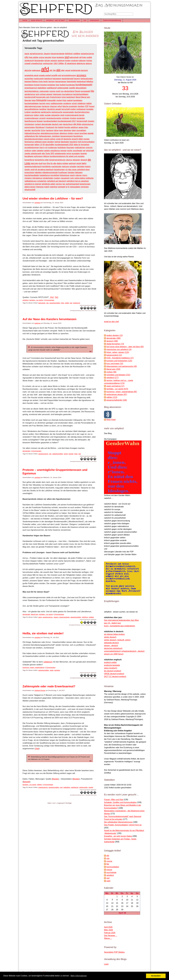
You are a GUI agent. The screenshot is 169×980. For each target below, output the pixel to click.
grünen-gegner (46, 94)
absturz (89, 63)
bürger (47, 61)
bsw (58, 85)
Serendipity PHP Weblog (114, 952)
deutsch (84, 160)
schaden (73, 166)
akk (58, 70)
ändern (71, 133)
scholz (74, 103)
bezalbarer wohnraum (34, 156)
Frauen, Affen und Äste (114, 800)
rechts (70, 151)
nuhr (72, 178)
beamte (84, 153)
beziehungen (60, 170)
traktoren (82, 61)
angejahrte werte (32, 75)
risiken (36, 115)
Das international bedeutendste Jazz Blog (121, 620)
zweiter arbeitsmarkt (33, 153)
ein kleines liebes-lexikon (114, 634)
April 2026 (108, 927)
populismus (55, 151)
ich (46, 148)
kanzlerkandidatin (32, 175)
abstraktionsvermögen (50, 133)
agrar (27, 54)
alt (36, 170)
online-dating (80, 178)
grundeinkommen (32, 148)
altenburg (64, 133)
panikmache (46, 112)
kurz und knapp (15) (115, 364)
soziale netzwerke (52, 115)
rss (85, 20)
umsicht (42, 118)
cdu (26, 57)
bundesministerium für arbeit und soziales (67, 156)
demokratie (46, 124)
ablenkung (81, 63)
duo (45, 163)
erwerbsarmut (31, 88)
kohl (80, 142)
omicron (89, 148)
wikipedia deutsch (111, 643)
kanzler (48, 57)
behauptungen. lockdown (50, 136)
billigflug (90, 82)
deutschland (69, 91)
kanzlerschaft (30, 97)
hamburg (50, 130)
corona (52, 91)
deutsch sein (57, 124)
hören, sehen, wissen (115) (118, 352)
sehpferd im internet (33, 184)
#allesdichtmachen (32, 133)
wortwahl (62, 187)
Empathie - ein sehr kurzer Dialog (118, 836)
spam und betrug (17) (115, 386)
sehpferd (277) (113, 378)
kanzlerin (74, 142)
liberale (28, 100)
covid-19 (59, 139)
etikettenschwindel (50, 172)
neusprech (65, 178)
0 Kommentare (49, 300)
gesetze (54, 61)
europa (86, 139)
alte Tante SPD (48, 153)
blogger (40, 121)
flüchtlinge (40, 127)
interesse (40, 187)
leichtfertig (46, 166)
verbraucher (48, 63)
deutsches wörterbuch (113, 648)
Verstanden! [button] (156, 976)
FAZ (52, 297)
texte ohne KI (37, 20)
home (25, 20)
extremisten (30, 127)
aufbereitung (30, 136)
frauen (92, 106)
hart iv (42, 148)
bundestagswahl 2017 (67, 121)
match (47, 187)
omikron (28, 151)
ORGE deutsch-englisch (114, 674)
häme (56, 130)
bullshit (63, 85)
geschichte (36, 130)
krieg (64, 97)
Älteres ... (108, 938)
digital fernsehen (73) (115, 344)
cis (67, 170)
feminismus (29, 142)
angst (77, 133)
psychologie (111, 872)
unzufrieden (78, 151)
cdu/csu (69, 160)
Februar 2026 (110, 933)
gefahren (74, 127)
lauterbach (71, 97)
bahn (84, 163)
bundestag (71, 85)
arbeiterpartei (60, 153)
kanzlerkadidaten (32, 103)
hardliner (43, 109)
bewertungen (85, 184)
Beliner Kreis (37, 82)
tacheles (81, 166)
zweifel (72, 88)
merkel (59, 100)
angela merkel (45, 75)
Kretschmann (56, 97)
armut (69, 153)
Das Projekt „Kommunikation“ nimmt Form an (123, 825)
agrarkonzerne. (37, 54)
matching (54, 187)
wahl (108, 881)
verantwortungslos (54, 118)
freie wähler (34, 57)
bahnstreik (74, 57)
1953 (56, 63)
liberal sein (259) (113, 369)
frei (56, 127)
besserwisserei (67, 136)
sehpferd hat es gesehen (78, 181)
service (59, 184)
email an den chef (111, 322)
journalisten (81, 130)
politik (89, 57)
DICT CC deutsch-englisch (115, 676)
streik (79, 163)
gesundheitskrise (32, 109)
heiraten (71, 172)
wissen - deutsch (111, 646)
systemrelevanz (32, 118)
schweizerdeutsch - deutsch (133, 651)
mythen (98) (111, 372)
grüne (42, 57)
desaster (76, 160)
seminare (85, 187)
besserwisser (61, 82)
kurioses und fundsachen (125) (119, 361)
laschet (42, 103)
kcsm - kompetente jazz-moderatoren (119, 626)
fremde (67, 127)
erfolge (65, 163)
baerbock (48, 79)
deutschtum (68, 124)
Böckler (55, 779)
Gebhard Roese (40, 690)
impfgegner (81, 109)
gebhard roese (41, 142)
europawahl (85, 91)
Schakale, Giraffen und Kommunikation (120, 802)
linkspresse (65, 175)
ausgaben (76, 153)
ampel (68, 70)
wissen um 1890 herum (114, 654)
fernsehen (85, 145)
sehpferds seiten (49, 184)
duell (41, 163)
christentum (29, 124)
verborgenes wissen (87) (117, 394)
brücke (37, 85)
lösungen (70, 148)
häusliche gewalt (54, 109)
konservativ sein (43, 97)
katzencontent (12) (114, 355)
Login (106, 964)
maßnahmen (80, 148)
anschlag (83, 133)
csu (62, 91)
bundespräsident (50, 121)
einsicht (75, 139)
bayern (77, 79)
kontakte (90, 109)
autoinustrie (39, 79)
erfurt (60, 106)
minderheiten (48, 178)
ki (69, 187)
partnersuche (57, 112)
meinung (65, 166)
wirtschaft (90, 151)
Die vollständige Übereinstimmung (118, 822)
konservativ (29, 145)
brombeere (29, 85)
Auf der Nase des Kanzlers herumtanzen (49, 319)
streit (62, 115)
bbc (37, 136)
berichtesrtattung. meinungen (37, 91)
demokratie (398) (114, 338)
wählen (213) (112, 397)
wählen (39, 785)
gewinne (61, 61)
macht (72, 175)
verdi (33, 170)
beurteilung (78, 136)
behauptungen (87, 79)
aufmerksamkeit (72, 184)
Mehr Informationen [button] (79, 976)
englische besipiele (112, 665)
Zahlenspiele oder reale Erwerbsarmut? (49, 686)
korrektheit (55, 175)
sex (64, 184)
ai (67, 187)
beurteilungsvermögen (34, 139)
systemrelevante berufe (75, 115)
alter (63, 70)
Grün (43, 130)
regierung (29, 115)
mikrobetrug (37, 178)
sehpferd (37, 203)
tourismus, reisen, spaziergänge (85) (122, 392)
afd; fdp (53, 70)
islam (74, 130)
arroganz (82, 75)
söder (42, 115)
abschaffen (50, 145)
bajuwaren (57, 79)
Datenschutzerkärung (112, 20)
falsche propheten (70, 106)
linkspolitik (51, 100)
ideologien (65, 142)
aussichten (29, 79)
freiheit (61, 127)
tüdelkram (82, 103)
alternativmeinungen (33, 106)
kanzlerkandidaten (81, 94)
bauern (47, 54)
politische (90, 178)
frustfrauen (63, 172)
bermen (52, 82)
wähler (89, 103)
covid (58, 91)
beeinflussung (30, 121)
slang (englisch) (111, 668)
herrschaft (66, 109)
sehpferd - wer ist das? (56, 20)
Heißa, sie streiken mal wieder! (43, 633)
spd (67, 57)
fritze (64, 100)
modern (57, 178)
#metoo (73, 118)
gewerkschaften (55, 303)
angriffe (55, 75)
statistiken (42, 88)
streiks (27, 170)
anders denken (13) (115, 335)
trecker (89, 61)
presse (63, 150)
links (84, 57)
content (38, 124)
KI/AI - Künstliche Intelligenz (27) (120, 358)
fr (45, 127)
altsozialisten (81, 88)
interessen (57, 94)
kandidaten (78, 100)
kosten (68, 61)
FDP (87, 106)
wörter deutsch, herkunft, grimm (117, 640)
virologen (66, 118)
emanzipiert (29, 172)
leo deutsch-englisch (113, 671)
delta (76, 145)
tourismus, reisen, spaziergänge (33, 667)
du (79, 145)
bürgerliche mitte (42, 160)
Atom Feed (111, 420)
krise (54, 57)
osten (34, 151)
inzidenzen (53, 148)
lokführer (69, 54)
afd (45, 69)
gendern (51, 142)
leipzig (88, 166)
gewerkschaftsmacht (33, 166)
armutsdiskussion (69, 75)
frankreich (50, 127)
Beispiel (26, 782)
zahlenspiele (63, 88)
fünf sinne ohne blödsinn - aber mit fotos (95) (125, 347)
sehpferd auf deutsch (57, 181)
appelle (90, 133)
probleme (67, 103)
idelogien (79, 172)
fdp (92, 91)
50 (44, 145)
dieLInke (35, 163)
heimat (57, 142)
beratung (46, 106)
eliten (81, 139)
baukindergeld (68, 79)
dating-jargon (30, 187)
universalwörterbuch (112, 651)
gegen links (83, 127)
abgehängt (72, 63)
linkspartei (41, 100)
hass (61, 130)
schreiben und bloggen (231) (118, 375)
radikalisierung (31, 181)
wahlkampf (52, 88)
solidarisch (48, 662)
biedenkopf (81, 82)
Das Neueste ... (110, 936)
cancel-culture (50, 139)
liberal (78, 97)
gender (28, 130)
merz (48, 103)
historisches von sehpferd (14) (119, 349)
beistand (28, 82)
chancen (53, 106)
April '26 (122, 913)
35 (66, 63)
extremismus (87, 124)
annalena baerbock (46, 170)
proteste (75, 61)
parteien (40, 151)
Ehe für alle (51, 163)
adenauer (36, 70)
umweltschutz (37, 63)
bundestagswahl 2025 (64, 145)
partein (47, 151)
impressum (94, 20)
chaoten (91, 121)
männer (79, 175)
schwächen (42, 181)
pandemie (36, 112)
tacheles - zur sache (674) (117, 389)
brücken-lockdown (48, 85)
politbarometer (57, 103)
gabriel (70, 100)
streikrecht (29, 60)
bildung (46, 156)
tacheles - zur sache (36, 300)
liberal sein (86, 97)
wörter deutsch (110, 637)
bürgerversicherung (57, 160)
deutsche (67, 139)
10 (41, 145)
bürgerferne (29, 160)
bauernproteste (58, 54)
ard (60, 75)
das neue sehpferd (77, 169)
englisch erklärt (110, 662)
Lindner (28, 112)
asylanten (81, 118)
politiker (77, 54)
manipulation (75, 187)
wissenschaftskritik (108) (117, 400)
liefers (37, 145)
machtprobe (56, 166)
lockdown (62, 147)
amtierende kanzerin (79, 70)
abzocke (28, 70)
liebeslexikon (74, 20)
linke (34, 100)
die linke (77, 124)
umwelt (28, 63)
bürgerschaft (82, 121)
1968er (61, 63)
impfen (73, 109)
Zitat (37, 749)
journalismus (67, 94)
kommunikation (88, 142)
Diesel (77, 91)
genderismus (30, 94)
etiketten (38, 172)
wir (84, 151)
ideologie (67, 130)
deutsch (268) (112, 341)
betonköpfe (71, 82)
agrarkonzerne (87, 54)
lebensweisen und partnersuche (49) (122, 366)
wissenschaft (30, 190)
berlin (46, 82)
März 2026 (108, 930)
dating (59, 163)
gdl (80, 57)
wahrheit (72, 163)
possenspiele (68, 112)
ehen (88, 170)
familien (81, 106)
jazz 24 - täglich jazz (112, 623)
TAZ (56, 297)
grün (38, 94)
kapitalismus (45, 175)
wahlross (37, 323)
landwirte (60, 57)
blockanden (39, 61)
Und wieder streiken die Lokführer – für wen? (53, 198)
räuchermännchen (82, 112)
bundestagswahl (84, 85)
